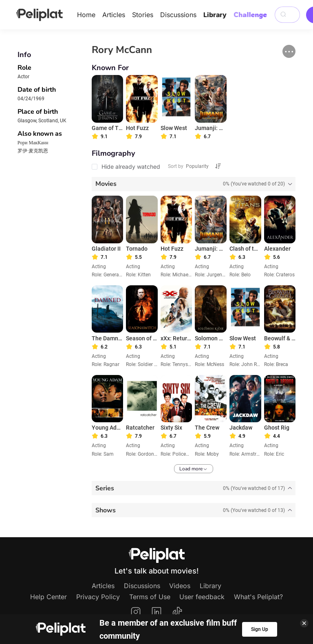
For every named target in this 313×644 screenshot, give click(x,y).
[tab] (194, 184)
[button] (289, 51)
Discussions (178, 15)
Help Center (48, 597)
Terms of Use (150, 597)
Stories (143, 15)
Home (86, 15)
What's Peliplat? (258, 597)
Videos (180, 586)
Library (215, 15)
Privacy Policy (98, 597)
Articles (114, 15)
